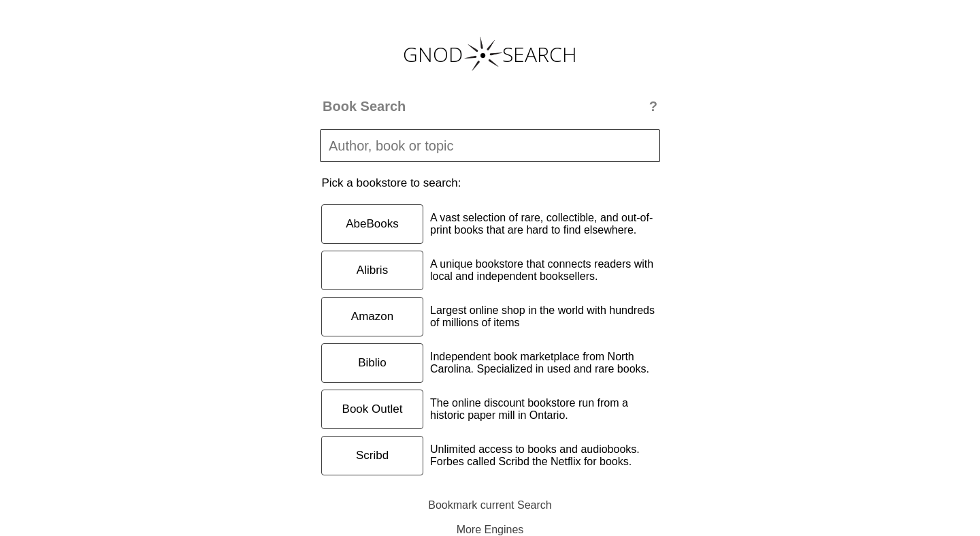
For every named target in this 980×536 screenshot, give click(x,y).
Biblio (372, 363)
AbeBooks (372, 224)
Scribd (372, 455)
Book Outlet (373, 409)
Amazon (372, 316)
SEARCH (540, 54)
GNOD (433, 54)
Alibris (372, 270)
